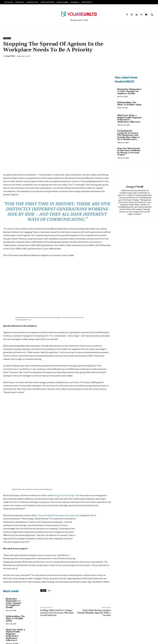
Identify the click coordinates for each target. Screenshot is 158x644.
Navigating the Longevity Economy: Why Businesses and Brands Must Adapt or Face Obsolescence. (14, 590)
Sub (49, 525)
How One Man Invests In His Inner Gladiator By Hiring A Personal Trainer (129, 152)
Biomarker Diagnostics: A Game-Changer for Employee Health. (14, 537)
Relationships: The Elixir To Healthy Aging (15, 553)
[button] (152, 15)
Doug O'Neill (10, 56)
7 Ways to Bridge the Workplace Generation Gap (58, 449)
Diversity (7, 38)
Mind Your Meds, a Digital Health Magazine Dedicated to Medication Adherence (15, 569)
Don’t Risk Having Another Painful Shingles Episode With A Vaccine (94, 547)
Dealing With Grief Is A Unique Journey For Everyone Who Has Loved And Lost (57, 547)
